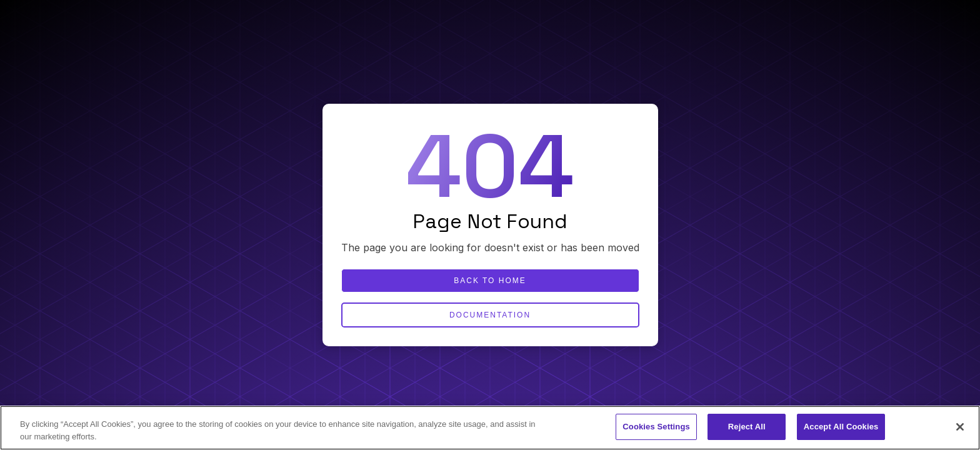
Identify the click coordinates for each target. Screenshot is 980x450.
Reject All (747, 427)
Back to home (490, 281)
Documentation (490, 315)
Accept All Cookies (841, 427)
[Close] (960, 427)
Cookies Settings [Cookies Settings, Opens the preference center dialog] (656, 427)
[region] (490, 428)
